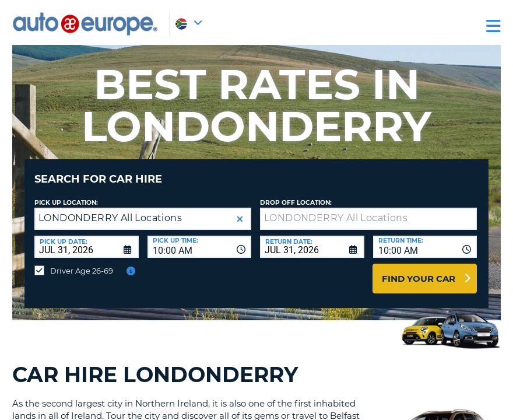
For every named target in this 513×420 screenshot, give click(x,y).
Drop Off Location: (296, 194)
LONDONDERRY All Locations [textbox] (110, 209)
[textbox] (368, 210)
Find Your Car (419, 270)
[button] (240, 210)
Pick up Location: (66, 194)
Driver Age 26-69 (82, 262)
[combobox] (200, 238)
